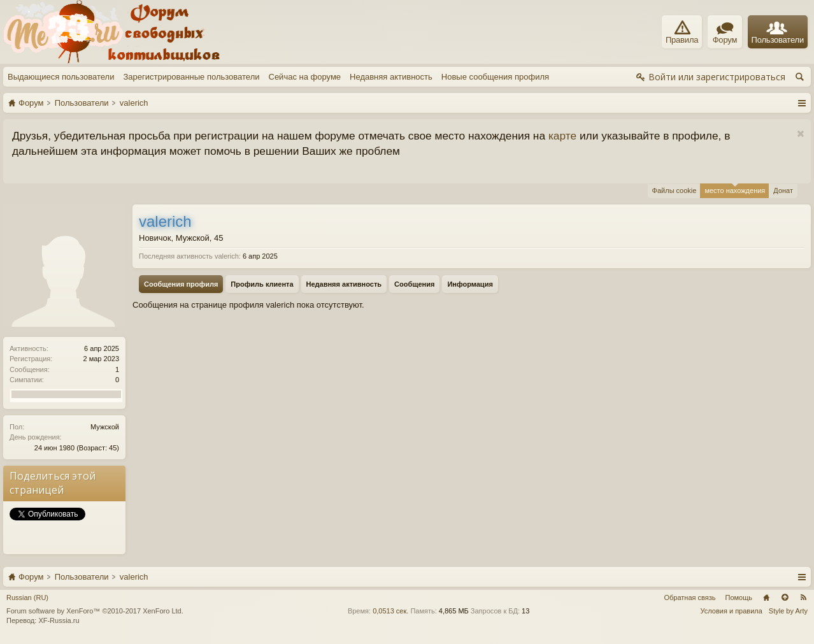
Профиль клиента (262, 284)
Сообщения (414, 284)
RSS (803, 597)
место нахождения (735, 189)
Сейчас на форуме (305, 77)
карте (562, 136)
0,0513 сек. (390, 611)
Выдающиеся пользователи (61, 77)
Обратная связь (689, 597)
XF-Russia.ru (59, 620)
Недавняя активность (391, 77)
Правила (682, 32)
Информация (470, 284)
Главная (766, 597)
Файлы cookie (675, 190)
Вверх (785, 597)
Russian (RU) (27, 597)
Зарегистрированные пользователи (191, 77)
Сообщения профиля (181, 284)
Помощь (739, 597)
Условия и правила (732, 611)
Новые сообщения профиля (495, 77)
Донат (783, 190)
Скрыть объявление (800, 134)
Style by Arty (788, 611)
